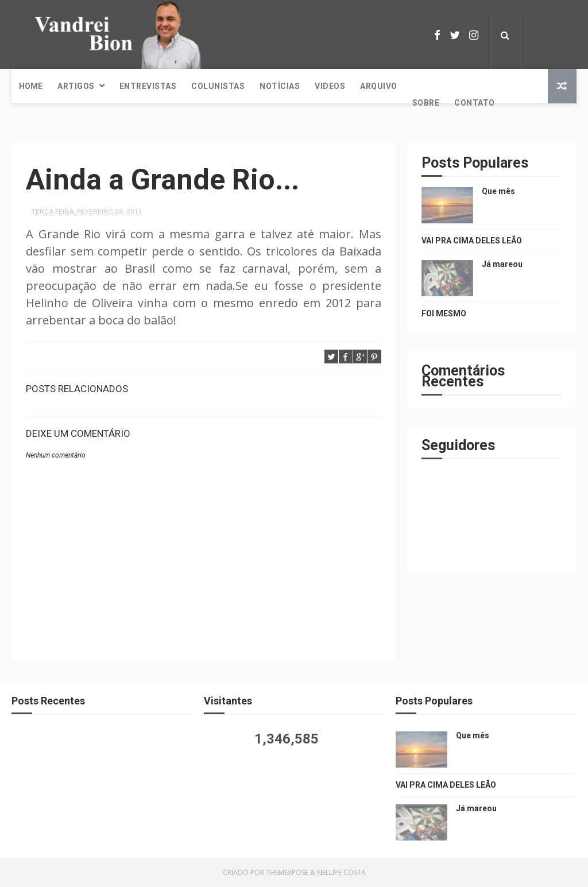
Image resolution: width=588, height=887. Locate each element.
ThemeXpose (287, 872)
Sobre (426, 103)
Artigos (76, 86)
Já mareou (502, 264)
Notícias (280, 86)
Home (31, 86)
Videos (330, 86)
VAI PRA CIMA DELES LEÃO (472, 241)
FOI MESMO (444, 313)
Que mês (498, 191)
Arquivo (379, 86)
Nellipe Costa (341, 872)
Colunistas (218, 86)
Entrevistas (148, 86)
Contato (475, 103)
